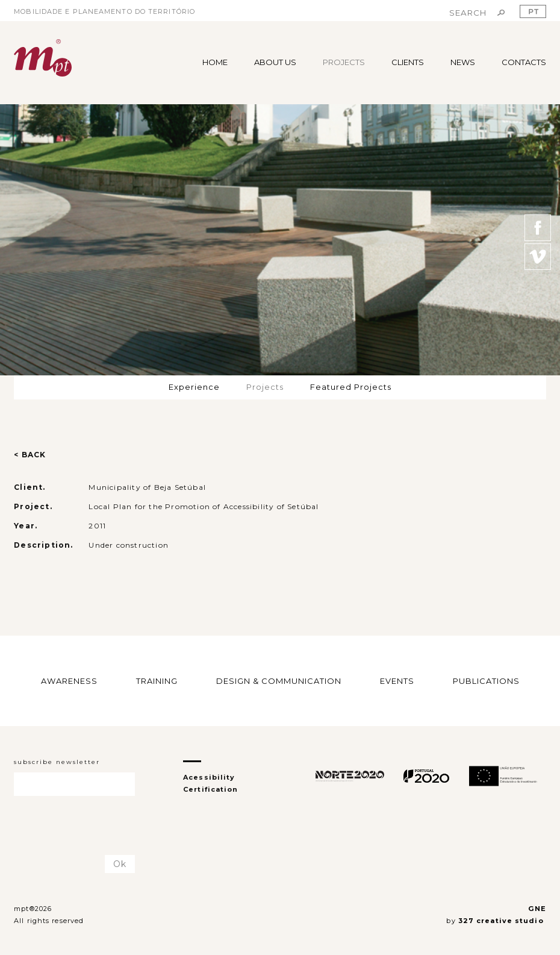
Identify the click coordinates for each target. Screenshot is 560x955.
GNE (537, 909)
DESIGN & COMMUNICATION (279, 681)
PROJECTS (344, 62)
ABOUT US (275, 62)
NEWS (463, 62)
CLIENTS (408, 62)
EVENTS (397, 681)
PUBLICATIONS (486, 681)
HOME (215, 62)
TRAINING (157, 681)
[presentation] (84, 826)
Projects (265, 387)
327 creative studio (502, 921)
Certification (210, 789)
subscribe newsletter (57, 762)
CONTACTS (524, 62)
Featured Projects (351, 387)
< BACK (30, 455)
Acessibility (209, 777)
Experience (194, 387)
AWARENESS (69, 681)
